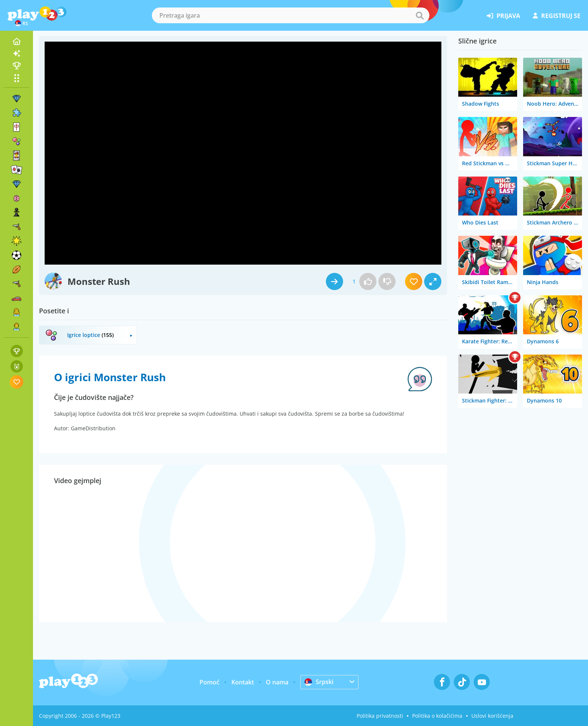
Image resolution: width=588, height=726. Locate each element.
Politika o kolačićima (437, 716)
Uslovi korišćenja (492, 716)
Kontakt (243, 682)
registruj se (557, 16)
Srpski (319, 682)
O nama (277, 682)
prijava (503, 16)
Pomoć (209, 682)
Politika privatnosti (380, 716)
